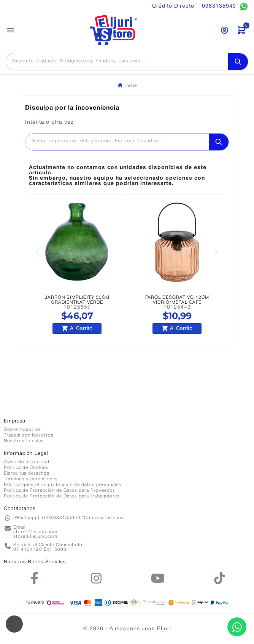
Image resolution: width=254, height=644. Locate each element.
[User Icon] (225, 30)
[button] (38, 252)
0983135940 (225, 6)
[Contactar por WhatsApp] (237, 627)
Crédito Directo (173, 6)
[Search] (238, 62)
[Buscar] (117, 61)
